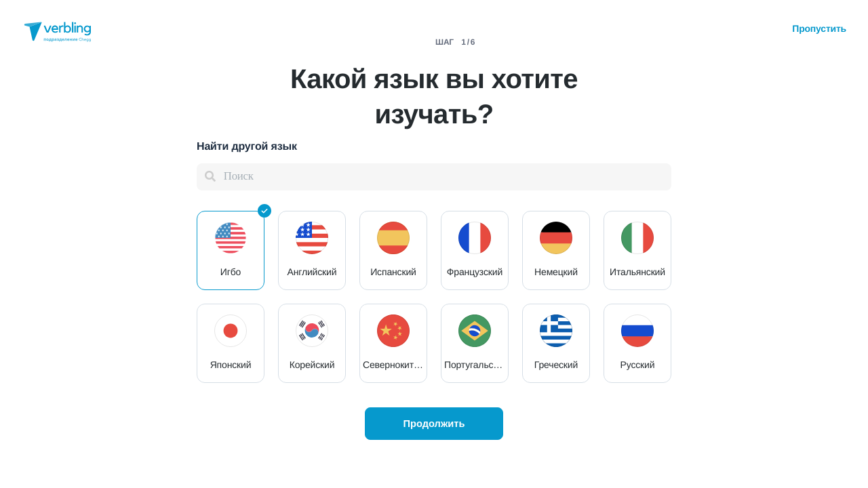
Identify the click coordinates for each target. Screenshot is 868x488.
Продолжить (434, 424)
